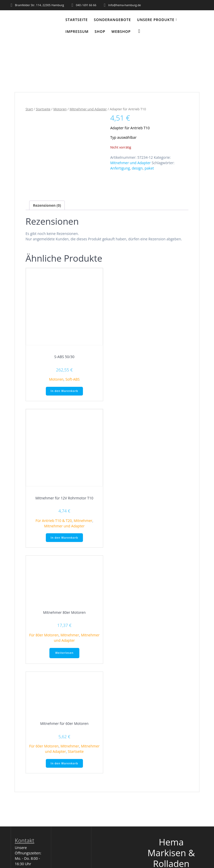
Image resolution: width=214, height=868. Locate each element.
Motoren (60, 109)
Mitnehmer (83, 521)
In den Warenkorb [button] (64, 391)
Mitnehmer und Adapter (88, 109)
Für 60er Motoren (44, 746)
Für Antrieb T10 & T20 (54, 521)
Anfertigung (120, 168)
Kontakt (25, 841)
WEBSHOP (121, 31)
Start (29, 109)
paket (149, 168)
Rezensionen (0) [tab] (47, 205)
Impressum (77, 31)
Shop (100, 31)
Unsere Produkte (156, 20)
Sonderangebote (113, 20)
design (137, 168)
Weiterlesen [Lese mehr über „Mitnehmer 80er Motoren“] (64, 653)
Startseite (77, 20)
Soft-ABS (72, 379)
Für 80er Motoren (44, 635)
